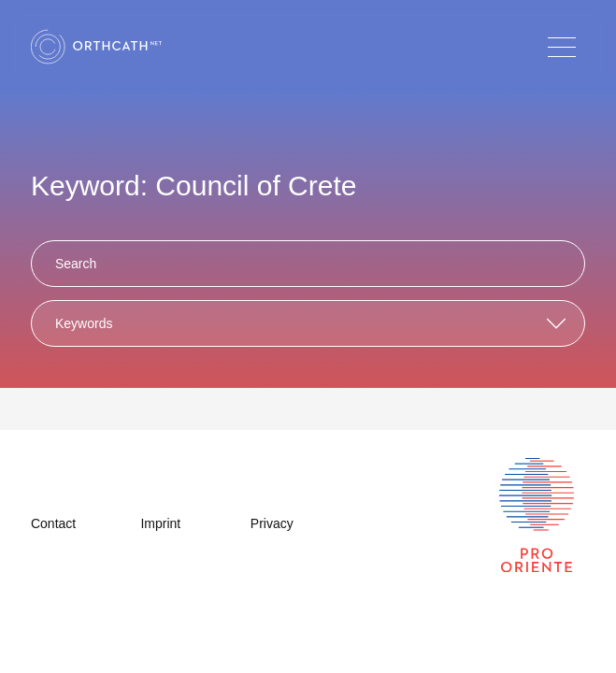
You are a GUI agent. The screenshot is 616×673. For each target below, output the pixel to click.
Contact (53, 523)
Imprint (160, 523)
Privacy (272, 523)
